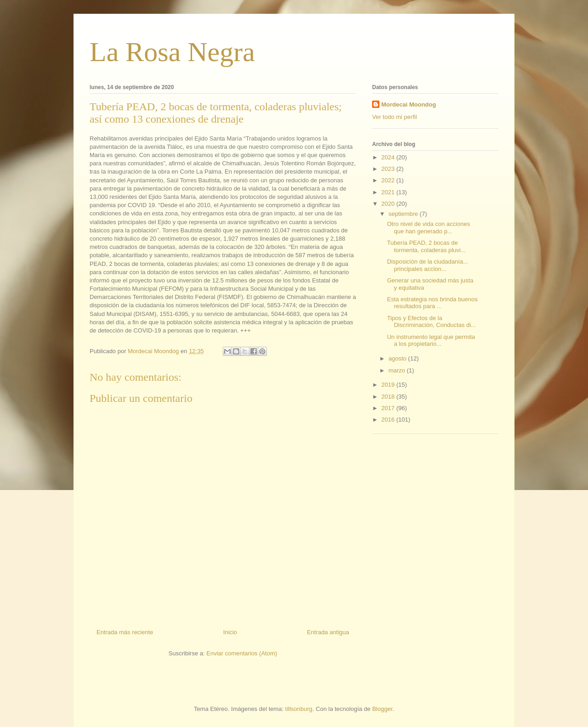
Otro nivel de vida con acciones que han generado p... (428, 228)
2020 (389, 204)
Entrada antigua (328, 632)
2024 (389, 157)
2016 (389, 420)
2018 (389, 397)
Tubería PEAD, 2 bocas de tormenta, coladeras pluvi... (426, 246)
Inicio (230, 632)
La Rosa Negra (172, 52)
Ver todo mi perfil (395, 117)
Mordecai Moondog (409, 104)
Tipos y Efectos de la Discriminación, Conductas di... (431, 322)
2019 (389, 385)
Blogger (382, 709)
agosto (399, 358)
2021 (389, 192)
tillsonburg (299, 709)
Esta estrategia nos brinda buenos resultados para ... (432, 303)
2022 (389, 180)
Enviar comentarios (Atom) (242, 653)
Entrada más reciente (125, 632)
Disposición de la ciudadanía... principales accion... (427, 265)
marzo (398, 370)
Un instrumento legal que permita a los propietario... (431, 341)
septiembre (404, 214)
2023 (389, 169)
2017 (389, 408)
